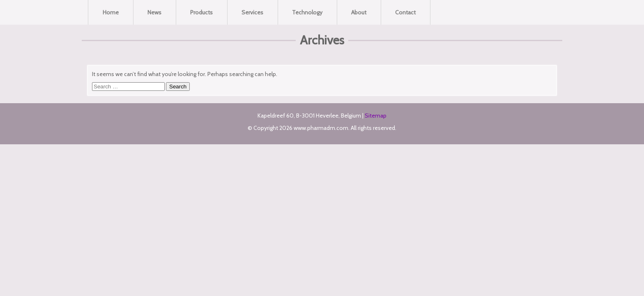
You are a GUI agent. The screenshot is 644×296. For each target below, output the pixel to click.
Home (111, 12)
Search (178, 87)
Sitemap (376, 116)
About (359, 12)
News (154, 12)
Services (252, 12)
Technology (307, 12)
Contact (405, 12)
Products (201, 12)
